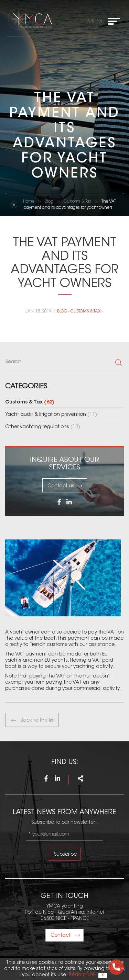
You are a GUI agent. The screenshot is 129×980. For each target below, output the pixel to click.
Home (29, 202)
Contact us (65, 486)
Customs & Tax (77, 202)
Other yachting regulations (43, 427)
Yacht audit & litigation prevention (51, 415)
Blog (49, 202)
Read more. (82, 975)
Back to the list (33, 720)
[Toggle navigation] (106, 21)
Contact (65, 936)
